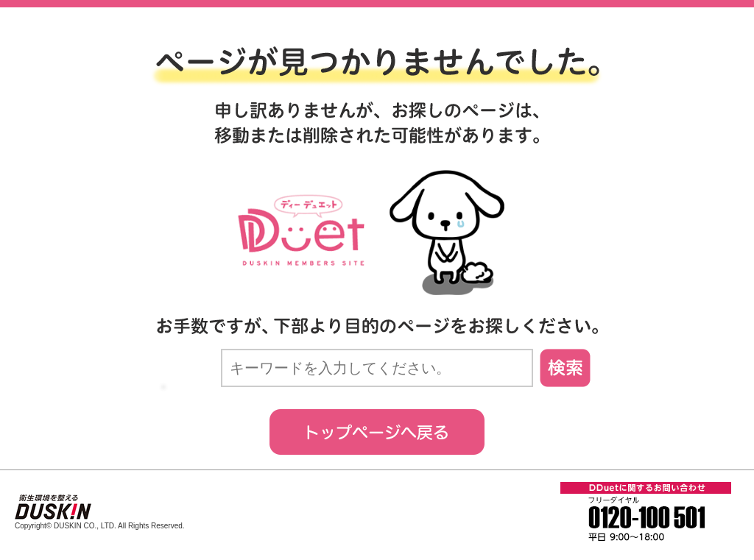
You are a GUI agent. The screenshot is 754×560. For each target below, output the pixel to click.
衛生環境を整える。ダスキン (53, 507)
